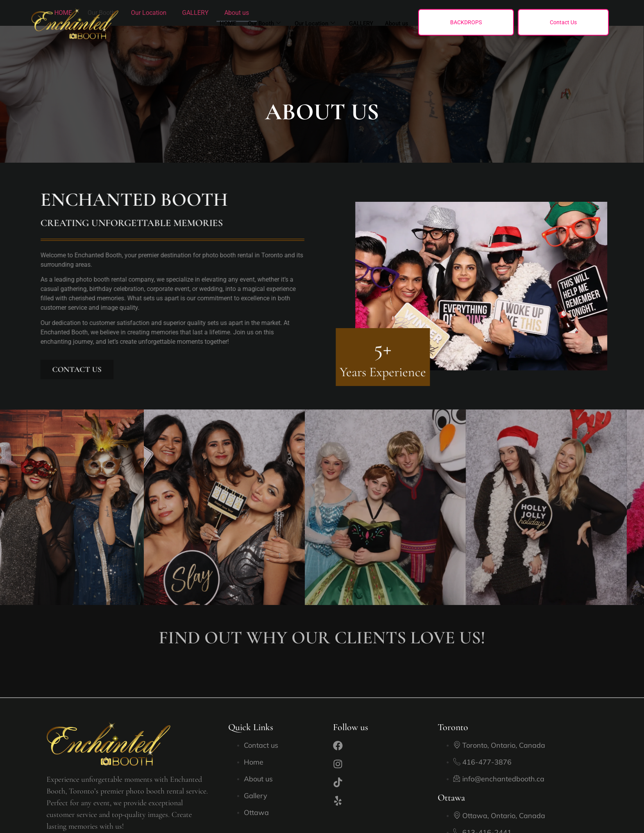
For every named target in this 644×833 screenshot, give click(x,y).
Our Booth (264, 23)
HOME (228, 23)
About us (397, 23)
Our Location (315, 23)
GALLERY (361, 23)
